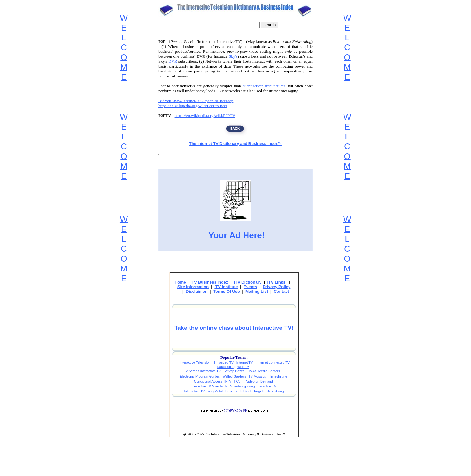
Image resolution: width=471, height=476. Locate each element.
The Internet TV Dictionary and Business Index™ (236, 144)
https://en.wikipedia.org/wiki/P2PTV (205, 116)
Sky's (233, 56)
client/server (253, 86)
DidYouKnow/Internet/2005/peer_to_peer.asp (196, 101)
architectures (275, 86)
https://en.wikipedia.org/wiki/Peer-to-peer (193, 106)
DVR (173, 61)
